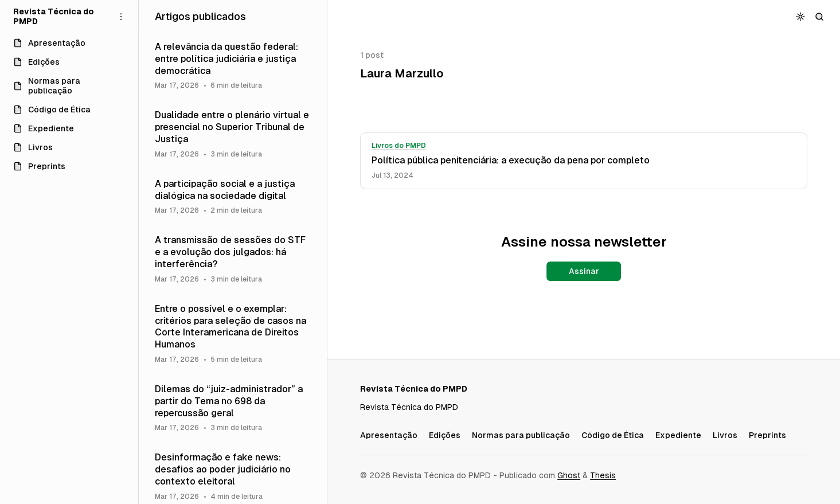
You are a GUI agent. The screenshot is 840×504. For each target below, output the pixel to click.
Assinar (584, 271)
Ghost (569, 475)
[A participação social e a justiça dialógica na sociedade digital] (233, 197)
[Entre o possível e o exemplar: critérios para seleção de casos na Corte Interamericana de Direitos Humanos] (233, 334)
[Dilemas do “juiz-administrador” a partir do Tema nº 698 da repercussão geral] (233, 408)
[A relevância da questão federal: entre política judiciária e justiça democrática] (233, 66)
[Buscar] (820, 16)
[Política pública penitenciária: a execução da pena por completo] (584, 161)
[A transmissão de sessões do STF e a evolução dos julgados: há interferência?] (233, 259)
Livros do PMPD (399, 146)
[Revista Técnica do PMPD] (60, 17)
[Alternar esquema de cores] (801, 16)
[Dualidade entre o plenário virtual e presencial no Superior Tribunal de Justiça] (233, 134)
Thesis (603, 475)
